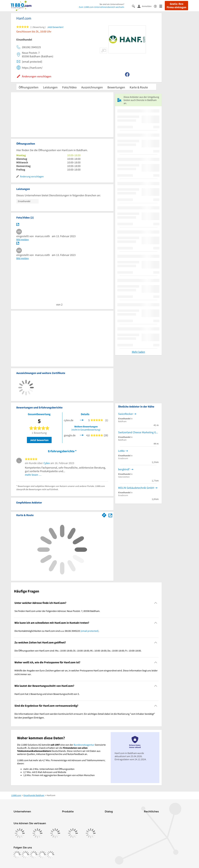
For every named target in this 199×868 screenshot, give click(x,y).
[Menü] (162, 6)
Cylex (47, 463)
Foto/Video (69, 87)
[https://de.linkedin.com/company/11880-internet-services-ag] (42, 855)
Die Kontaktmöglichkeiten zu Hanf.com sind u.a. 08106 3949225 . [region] (57, 631)
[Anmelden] (146, 6)
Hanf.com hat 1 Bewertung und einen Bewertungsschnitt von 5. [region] (47, 694)
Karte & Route (139, 87)
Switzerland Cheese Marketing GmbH (138, 432)
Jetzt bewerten (39, 440)
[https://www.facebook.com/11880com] (17, 855)
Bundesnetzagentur (84, 745)
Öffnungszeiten (29, 87)
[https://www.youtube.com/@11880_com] (51, 855)
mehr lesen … (33, 475)
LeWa (121, 451)
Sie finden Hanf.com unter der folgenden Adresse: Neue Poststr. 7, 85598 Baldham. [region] (57, 611)
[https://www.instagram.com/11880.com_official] (25, 855)
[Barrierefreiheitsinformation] (157, 6)
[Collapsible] (156, 603)
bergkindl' (124, 469)
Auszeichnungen (92, 87)
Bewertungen (116, 87)
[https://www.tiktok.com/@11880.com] (34, 855)
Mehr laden (138, 352)
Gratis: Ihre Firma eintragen (176, 6)
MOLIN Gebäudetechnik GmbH (136, 488)
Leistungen (50, 87)
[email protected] (90, 631)
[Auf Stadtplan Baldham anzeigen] (110, 515)
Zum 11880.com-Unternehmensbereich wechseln (102, 7)
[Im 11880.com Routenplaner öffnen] (104, 515)
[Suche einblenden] (135, 6)
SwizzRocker (126, 414)
